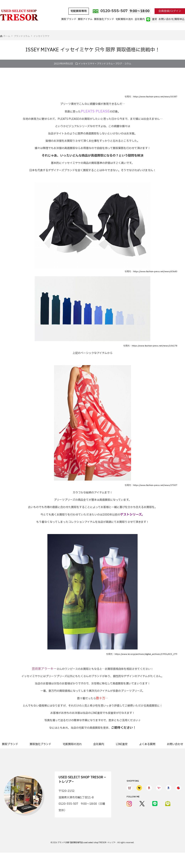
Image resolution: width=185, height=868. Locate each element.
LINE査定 (122, 744)
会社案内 (140, 19)
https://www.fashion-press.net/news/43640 (155, 272)
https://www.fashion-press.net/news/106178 (155, 346)
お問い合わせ (175, 744)
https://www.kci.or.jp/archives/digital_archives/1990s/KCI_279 (146, 654)
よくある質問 (147, 744)
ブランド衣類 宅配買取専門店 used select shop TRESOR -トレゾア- (87, 843)
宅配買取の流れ (124, 19)
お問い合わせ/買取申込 (172, 19)
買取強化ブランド (104, 19)
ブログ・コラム (123, 64)
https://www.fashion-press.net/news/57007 (155, 485)
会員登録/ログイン (170, 11)
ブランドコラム (105, 64)
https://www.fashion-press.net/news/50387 (155, 97)
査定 (152, 19)
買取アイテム (85, 19)
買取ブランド (69, 19)
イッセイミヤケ (87, 64)
